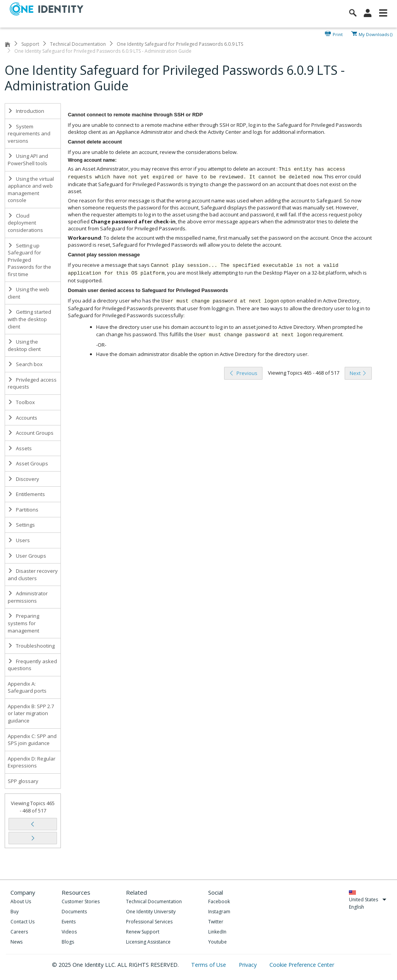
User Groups (27, 556)
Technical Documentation (78, 44)
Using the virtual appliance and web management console (31, 190)
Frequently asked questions (32, 665)
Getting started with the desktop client (29, 319)
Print (338, 34)
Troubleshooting (31, 646)
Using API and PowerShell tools (28, 160)
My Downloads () (375, 34)
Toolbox (21, 402)
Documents (74, 912)
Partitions (23, 510)
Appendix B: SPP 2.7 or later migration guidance (31, 713)
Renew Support (143, 932)
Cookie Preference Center (302, 965)
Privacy (249, 965)
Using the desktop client (24, 345)
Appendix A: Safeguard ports (27, 687)
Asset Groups (28, 463)
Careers (19, 932)
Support (30, 44)
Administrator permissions (28, 597)
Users (19, 540)
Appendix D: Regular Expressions (32, 762)
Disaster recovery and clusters (33, 575)
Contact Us (22, 922)
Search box (25, 364)
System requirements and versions (29, 134)
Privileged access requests (32, 383)
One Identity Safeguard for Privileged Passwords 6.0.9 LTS (180, 44)
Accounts (22, 418)
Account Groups (31, 433)
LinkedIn (217, 932)
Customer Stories (81, 901)
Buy (15, 912)
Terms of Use (209, 965)
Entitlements (26, 494)
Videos (69, 932)
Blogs (68, 942)
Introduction (26, 111)
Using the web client (28, 293)
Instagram (219, 912)
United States (368, 900)
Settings (21, 525)
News (16, 942)
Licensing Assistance (148, 942)
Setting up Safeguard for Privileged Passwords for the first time (29, 260)
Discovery (23, 479)
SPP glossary (23, 781)
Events (69, 922)
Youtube (217, 942)
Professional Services (149, 922)
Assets (20, 448)
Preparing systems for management (23, 623)
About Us (21, 901)
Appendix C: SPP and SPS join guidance (32, 740)
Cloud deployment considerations (25, 223)
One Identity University (151, 912)
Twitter (216, 922)
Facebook (219, 901)
